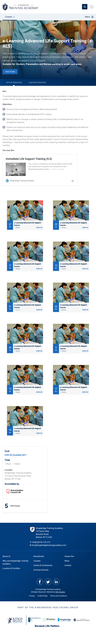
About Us (6, 560)
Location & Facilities (11, 572)
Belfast (18, 230)
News (67, 564)
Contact (68, 569)
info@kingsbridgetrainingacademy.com (49, 549)
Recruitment (39, 560)
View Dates (10, 72)
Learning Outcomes (48, 84)
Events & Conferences (29, 17)
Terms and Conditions (59, 599)
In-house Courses (50, 17)
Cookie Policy (42, 599)
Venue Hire (68, 17)
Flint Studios (60, 595)
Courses (8, 17)
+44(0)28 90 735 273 (41, 546)
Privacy (32, 599)
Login (83, 7)
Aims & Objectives (17, 84)
